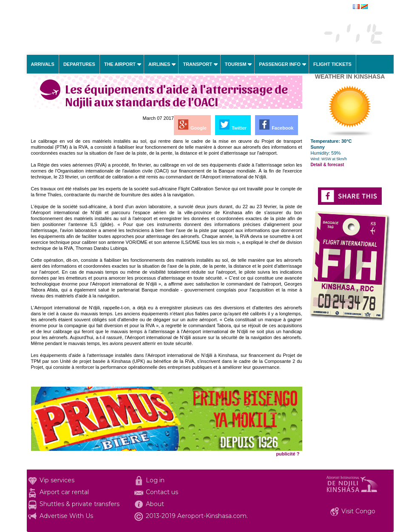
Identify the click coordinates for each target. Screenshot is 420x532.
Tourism (236, 64)
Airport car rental (64, 492)
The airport (120, 64)
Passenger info (280, 64)
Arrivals (43, 64)
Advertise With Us (66, 516)
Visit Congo (358, 511)
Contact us (162, 492)
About (155, 504)
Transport (197, 64)
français (378, 7)
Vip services (57, 480)
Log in (155, 480)
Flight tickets (332, 64)
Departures (79, 64)
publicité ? (288, 454)
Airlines (159, 64)
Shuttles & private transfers (79, 504)
